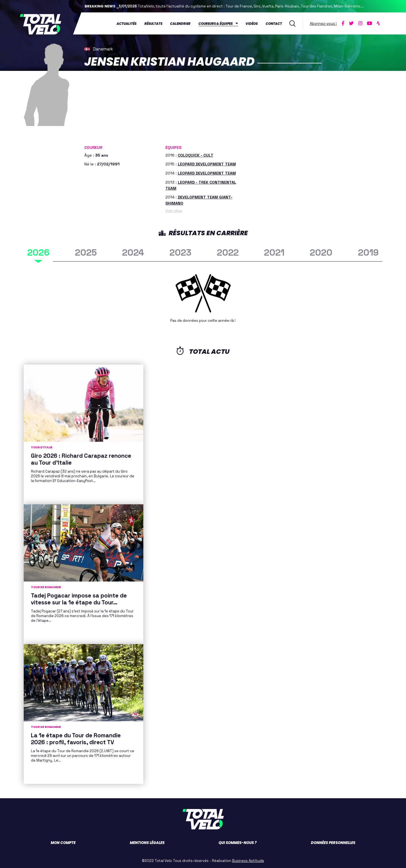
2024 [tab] (133, 252)
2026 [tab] (38, 252)
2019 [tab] (368, 252)
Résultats (153, 23)
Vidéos (252, 23)
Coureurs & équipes (216, 23)
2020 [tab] (321, 252)
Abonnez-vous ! (323, 23)
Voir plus (174, 210)
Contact (274, 23)
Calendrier (180, 23)
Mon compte (63, 842)
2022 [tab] (228, 252)
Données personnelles (333, 842)
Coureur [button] (93, 147)
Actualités (127, 23)
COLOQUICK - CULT (196, 154)
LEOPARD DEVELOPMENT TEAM (207, 164)
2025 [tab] (86, 252)
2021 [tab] (274, 252)
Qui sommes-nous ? (238, 842)
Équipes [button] (173, 147)
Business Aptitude (248, 860)
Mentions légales (147, 842)
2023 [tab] (180, 252)
